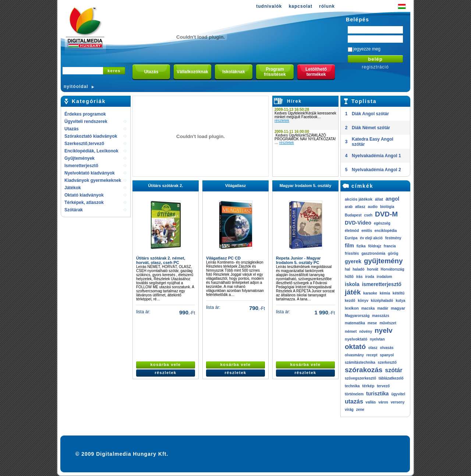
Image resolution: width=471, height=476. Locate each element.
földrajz (375, 246)
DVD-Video (358, 223)
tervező (383, 386)
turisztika (377, 394)
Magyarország (357, 316)
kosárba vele (166, 364)
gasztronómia (373, 253)
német (351, 331)
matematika (355, 323)
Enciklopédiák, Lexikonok (91, 151)
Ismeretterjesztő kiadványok (81, 166)
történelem (354, 394)
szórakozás (364, 370)
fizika (361, 246)
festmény (393, 238)
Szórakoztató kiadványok (91, 136)
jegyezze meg (367, 49)
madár (383, 308)
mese (372, 323)
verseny (398, 402)
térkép (368, 386)
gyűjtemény (383, 261)
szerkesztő (387, 362)
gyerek (353, 261)
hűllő (349, 277)
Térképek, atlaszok (84, 202)
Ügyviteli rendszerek (86, 121)
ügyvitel (398, 394)
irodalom (384, 277)
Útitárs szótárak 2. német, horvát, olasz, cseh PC (161, 260)
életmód (352, 231)
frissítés (352, 253)
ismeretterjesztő (381, 284)
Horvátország (393, 269)
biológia (387, 207)
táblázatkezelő (391, 378)
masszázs (381, 316)
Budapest (353, 215)
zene (360, 410)
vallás (371, 402)
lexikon (352, 308)
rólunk (327, 6)
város (383, 402)
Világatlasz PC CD (223, 258)
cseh (368, 215)
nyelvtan (377, 339)
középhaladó (382, 301)
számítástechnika (360, 362)
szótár (394, 370)
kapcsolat (301, 6)
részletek (282, 121)
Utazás (72, 129)
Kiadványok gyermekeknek (93, 180)
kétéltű (399, 293)
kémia (385, 293)
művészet (388, 323)
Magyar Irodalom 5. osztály (306, 186)
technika (352, 386)
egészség (382, 223)
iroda (369, 277)
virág (349, 410)
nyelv (384, 330)
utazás (354, 401)
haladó (358, 269)
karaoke (370, 293)
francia (390, 246)
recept (372, 355)
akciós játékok (359, 199)
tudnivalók (269, 6)
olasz (373, 348)
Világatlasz (236, 186)
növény (366, 332)
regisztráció (375, 67)
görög (393, 253)
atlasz (360, 207)
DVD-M (386, 214)
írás (360, 277)
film (349, 246)
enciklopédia (386, 231)
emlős (367, 231)
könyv (363, 301)
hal (347, 269)
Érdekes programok (85, 114)
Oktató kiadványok (84, 195)
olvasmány (354, 355)
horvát (373, 269)
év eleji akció (371, 238)
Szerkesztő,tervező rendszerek (84, 144)
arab (349, 207)
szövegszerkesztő (360, 378)
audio (373, 207)
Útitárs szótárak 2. (166, 186)
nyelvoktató (356, 339)
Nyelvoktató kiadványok (90, 173)
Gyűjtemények (79, 158)
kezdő (350, 301)
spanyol (387, 355)
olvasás (387, 348)
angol (392, 199)
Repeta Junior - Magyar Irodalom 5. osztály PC (298, 260)
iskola (352, 284)
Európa (351, 238)
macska (368, 308)
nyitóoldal (76, 87)
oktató (355, 347)
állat (379, 199)
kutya (400, 301)
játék (353, 292)
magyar (398, 308)
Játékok (73, 188)
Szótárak (74, 210)
